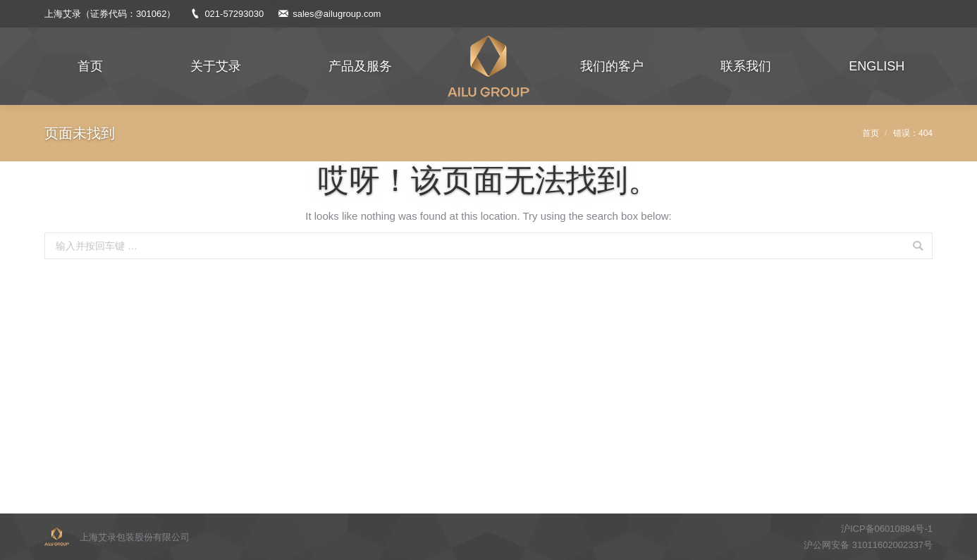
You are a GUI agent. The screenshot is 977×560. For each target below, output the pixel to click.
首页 (871, 133)
